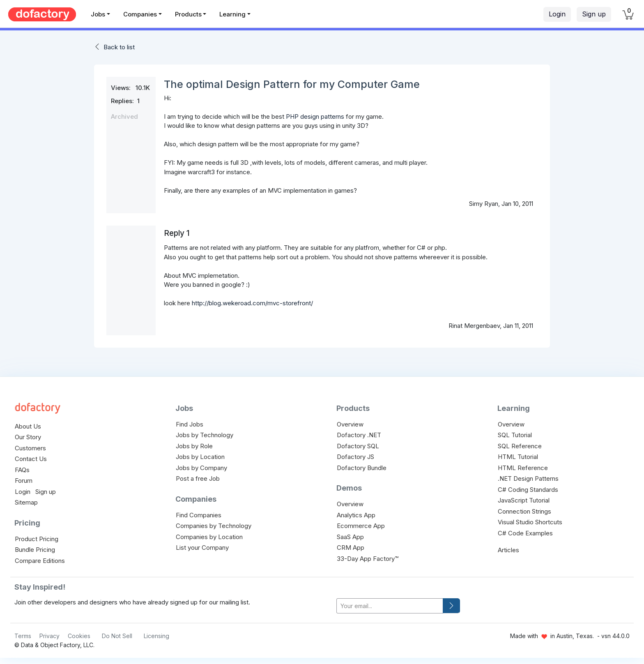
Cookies (79, 636)
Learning (232, 14)
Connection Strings (524, 511)
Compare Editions (40, 561)
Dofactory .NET (359, 435)
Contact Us (31, 459)
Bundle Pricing (35, 550)
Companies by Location (209, 537)
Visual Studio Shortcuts (530, 522)
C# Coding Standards (528, 490)
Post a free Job (198, 478)
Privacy (49, 636)
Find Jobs (190, 424)
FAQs (22, 470)
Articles (508, 550)
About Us (28, 426)
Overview (350, 424)
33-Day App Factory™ (368, 559)
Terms (23, 636)
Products (188, 14)
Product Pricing (37, 539)
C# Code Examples (525, 533)
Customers (30, 448)
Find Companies (199, 515)
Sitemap (26, 502)
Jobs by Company (201, 468)
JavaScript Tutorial (524, 500)
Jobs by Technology (205, 435)
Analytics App (356, 515)
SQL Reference (520, 446)
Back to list (119, 47)
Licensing (156, 636)
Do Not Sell (117, 636)
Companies (140, 14)
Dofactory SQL (358, 446)
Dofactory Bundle (362, 468)
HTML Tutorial (518, 457)
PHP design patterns (315, 116)
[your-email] (390, 606)
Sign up (594, 14)
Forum (24, 481)
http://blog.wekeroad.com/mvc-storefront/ (252, 303)
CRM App (351, 548)
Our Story (28, 437)
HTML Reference (523, 468)
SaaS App (350, 537)
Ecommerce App (361, 526)
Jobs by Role (194, 446)
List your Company (202, 548)
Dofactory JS (355, 457)
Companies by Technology (214, 526)
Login (557, 14)
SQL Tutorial (515, 435)
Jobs (98, 14)
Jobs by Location (200, 457)
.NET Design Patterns (528, 478)
